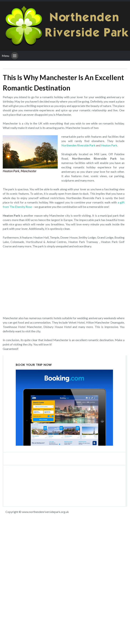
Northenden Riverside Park (78, 145)
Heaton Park (109, 145)
